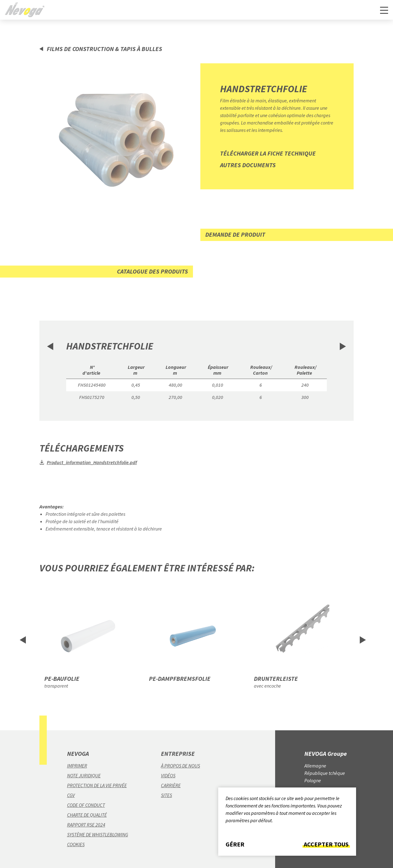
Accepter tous (326, 844)
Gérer (235, 844)
